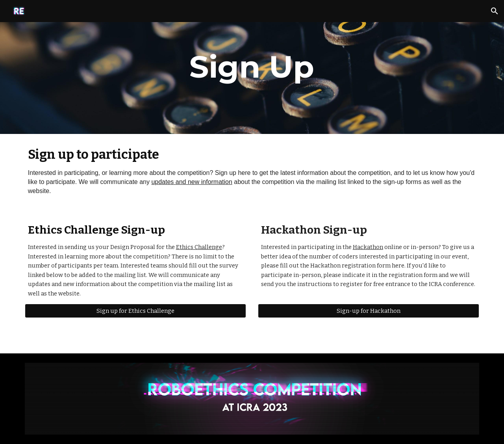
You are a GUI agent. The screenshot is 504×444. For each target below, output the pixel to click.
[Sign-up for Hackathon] (369, 311)
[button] (495, 11)
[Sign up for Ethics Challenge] (135, 311)
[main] (252, 67)
